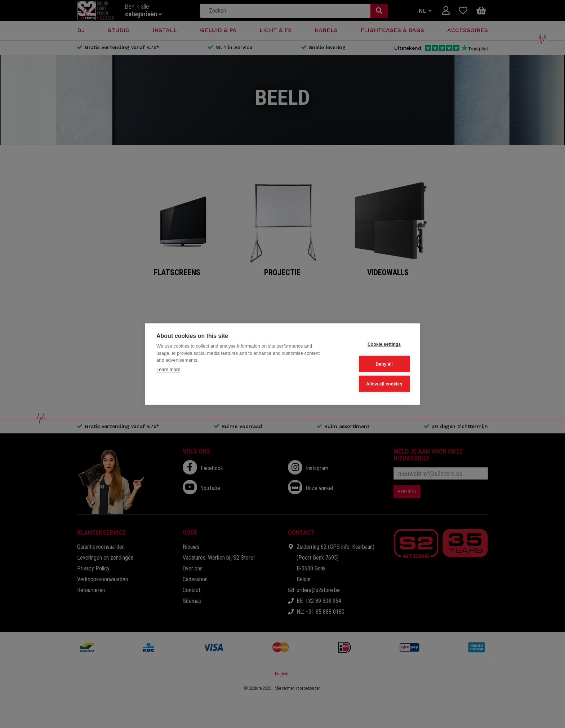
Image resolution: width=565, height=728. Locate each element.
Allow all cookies (373, 383)
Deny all (373, 364)
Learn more (168, 370)
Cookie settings (373, 345)
